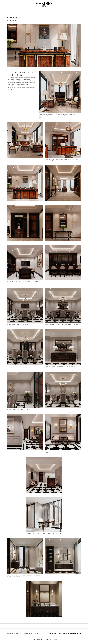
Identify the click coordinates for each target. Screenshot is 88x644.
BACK (78, 13)
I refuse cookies (51, 639)
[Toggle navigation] (3, 4)
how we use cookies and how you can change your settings (65, 633)
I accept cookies (37, 639)
